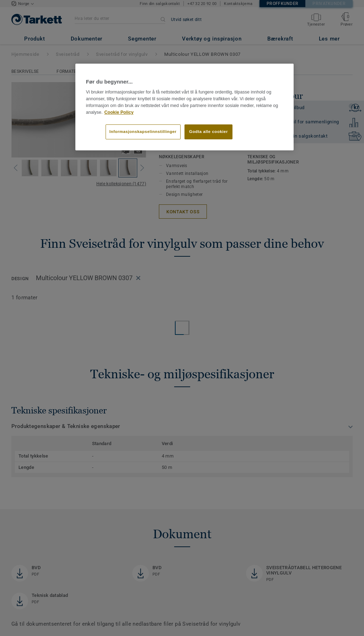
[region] (184, 107)
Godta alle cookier (208, 132)
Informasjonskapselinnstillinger (143, 132)
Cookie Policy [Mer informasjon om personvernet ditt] (119, 112)
